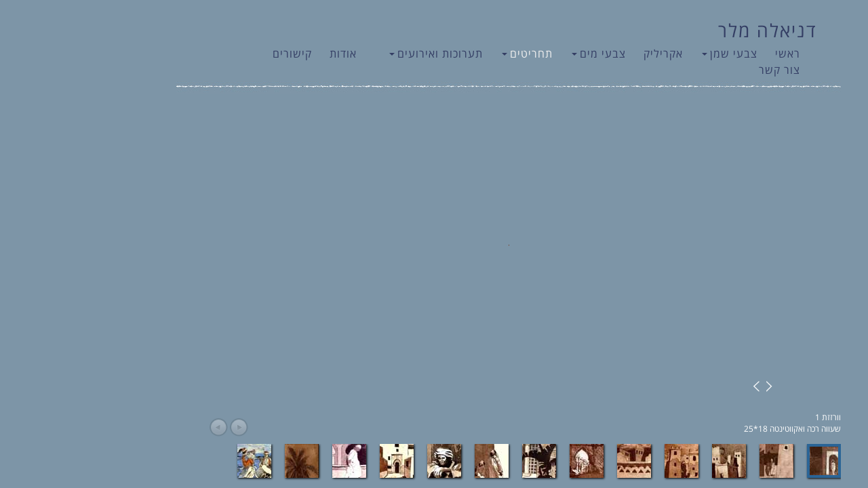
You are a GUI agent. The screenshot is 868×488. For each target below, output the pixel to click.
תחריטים (453, 54)
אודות (269, 54)
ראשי (713, 54)
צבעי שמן (655, 54)
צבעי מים (524, 54)
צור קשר (705, 70)
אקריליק (589, 54)
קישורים (218, 54)
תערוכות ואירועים (361, 54)
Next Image (692, 386)
